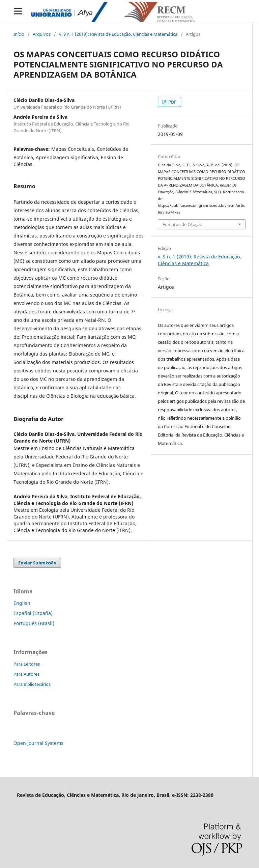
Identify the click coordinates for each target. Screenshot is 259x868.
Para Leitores (27, 664)
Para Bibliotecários (32, 684)
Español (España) (33, 613)
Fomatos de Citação (182, 224)
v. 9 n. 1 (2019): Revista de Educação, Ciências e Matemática (118, 34)
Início (19, 34)
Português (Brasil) (34, 623)
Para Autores (26, 674)
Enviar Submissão (37, 563)
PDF (172, 102)
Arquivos (42, 34)
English (22, 603)
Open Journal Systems (38, 743)
